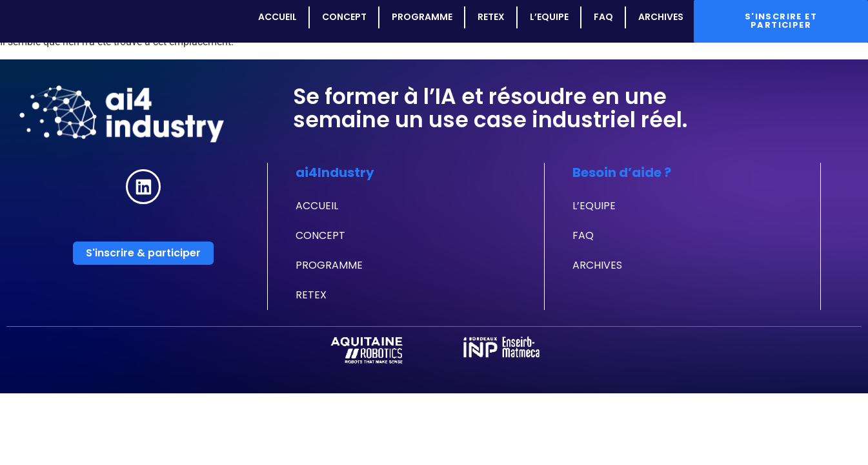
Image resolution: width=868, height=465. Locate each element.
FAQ (603, 17)
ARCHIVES (660, 17)
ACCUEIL (277, 17)
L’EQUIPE (549, 17)
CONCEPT (344, 17)
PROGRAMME (421, 17)
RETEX (490, 17)
